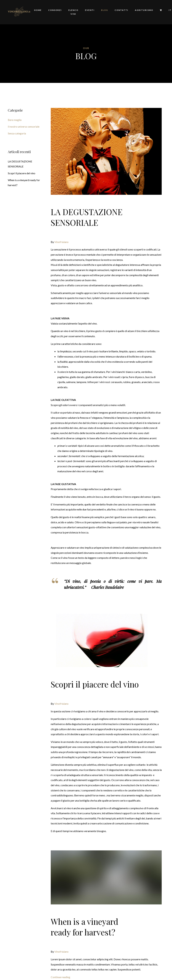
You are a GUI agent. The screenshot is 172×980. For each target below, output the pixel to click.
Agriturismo (144, 10)
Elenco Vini (73, 12)
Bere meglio (15, 120)
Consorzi (55, 10)
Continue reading (60, 965)
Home (38, 10)
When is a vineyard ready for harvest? (85, 914)
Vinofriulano (61, 242)
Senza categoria (17, 133)
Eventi (90, 10)
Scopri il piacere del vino (95, 672)
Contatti (121, 10)
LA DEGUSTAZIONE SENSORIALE (87, 217)
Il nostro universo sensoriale (24, 126)
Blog (105, 10)
